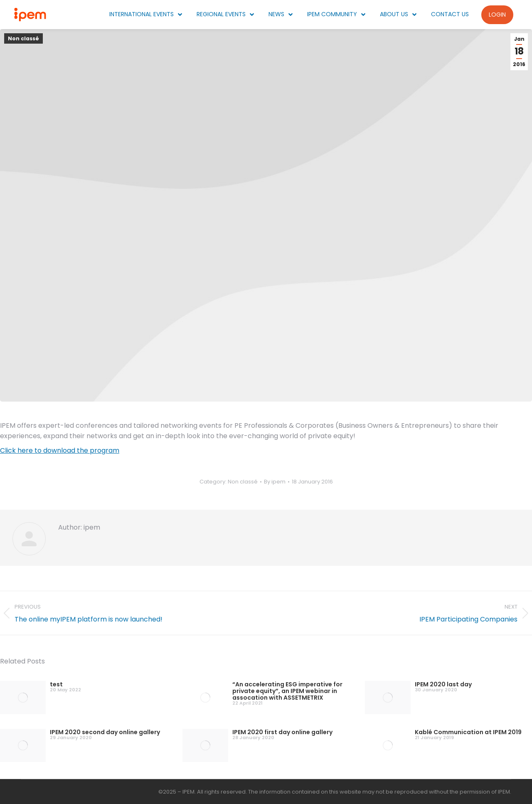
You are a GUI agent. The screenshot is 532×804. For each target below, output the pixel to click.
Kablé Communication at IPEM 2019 (468, 732)
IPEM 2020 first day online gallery (282, 732)
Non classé (23, 38)
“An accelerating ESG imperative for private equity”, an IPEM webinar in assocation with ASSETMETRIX (287, 691)
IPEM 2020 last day (443, 684)
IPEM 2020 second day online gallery (105, 732)
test (56, 684)
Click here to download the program (60, 450)
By (275, 482)
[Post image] (23, 698)
